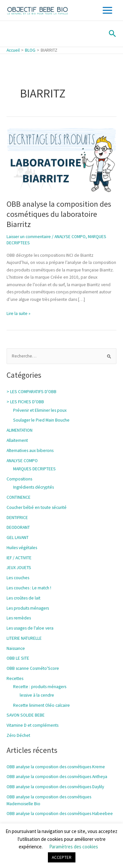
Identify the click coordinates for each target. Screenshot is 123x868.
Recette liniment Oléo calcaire (41, 705)
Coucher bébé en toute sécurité (37, 507)
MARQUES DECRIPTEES (34, 469)
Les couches (18, 578)
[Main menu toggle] (108, 10)
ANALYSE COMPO (70, 237)
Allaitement (17, 440)
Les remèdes (19, 618)
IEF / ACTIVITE (19, 558)
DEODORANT (18, 527)
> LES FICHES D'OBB (25, 402)
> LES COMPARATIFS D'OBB (31, 392)
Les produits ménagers (28, 608)
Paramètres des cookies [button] (74, 847)
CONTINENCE (19, 497)
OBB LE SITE (18, 658)
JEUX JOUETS (19, 568)
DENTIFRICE (17, 518)
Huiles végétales (22, 548)
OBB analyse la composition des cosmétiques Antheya (57, 777)
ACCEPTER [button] (62, 857)
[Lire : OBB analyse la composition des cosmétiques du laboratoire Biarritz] (61, 160)
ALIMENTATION (20, 430)
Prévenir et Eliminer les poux (40, 410)
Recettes (15, 678)
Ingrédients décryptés (33, 487)
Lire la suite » (19, 313)
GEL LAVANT (18, 538)
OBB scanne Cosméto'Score (33, 668)
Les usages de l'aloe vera (30, 628)
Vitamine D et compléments (32, 725)
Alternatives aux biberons (30, 451)
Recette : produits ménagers (40, 687)
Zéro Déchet (18, 735)
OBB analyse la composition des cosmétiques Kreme (56, 767)
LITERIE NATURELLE (24, 638)
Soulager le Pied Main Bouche (41, 420)
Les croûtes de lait (23, 598)
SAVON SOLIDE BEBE (26, 715)
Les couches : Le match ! (29, 588)
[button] (113, 34)
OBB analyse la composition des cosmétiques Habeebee (60, 814)
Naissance (16, 648)
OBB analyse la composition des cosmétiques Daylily (55, 787)
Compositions (19, 479)
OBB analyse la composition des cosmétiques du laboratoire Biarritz (59, 214)
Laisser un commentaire (29, 237)
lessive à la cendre (37, 695)
